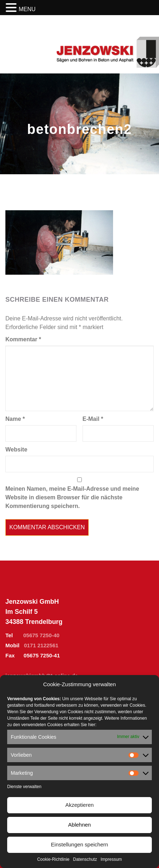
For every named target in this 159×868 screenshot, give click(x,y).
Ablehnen (79, 825)
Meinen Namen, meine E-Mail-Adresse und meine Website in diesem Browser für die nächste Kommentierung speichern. (72, 497)
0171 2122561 (41, 645)
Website (16, 449)
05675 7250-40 (41, 635)
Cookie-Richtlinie (53, 859)
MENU (27, 9)
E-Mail (93, 419)
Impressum (111, 859)
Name (15, 419)
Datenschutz (85, 859)
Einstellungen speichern (79, 844)
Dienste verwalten (24, 787)
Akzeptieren (79, 805)
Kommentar (23, 339)
